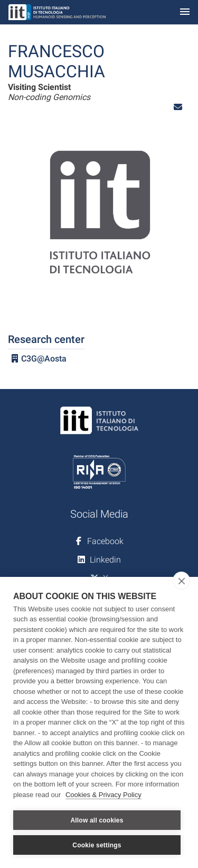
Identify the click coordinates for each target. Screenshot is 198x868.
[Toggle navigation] (185, 12)
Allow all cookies (97, 820)
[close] (181, 581)
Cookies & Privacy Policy (103, 795)
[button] (178, 107)
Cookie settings (97, 845)
